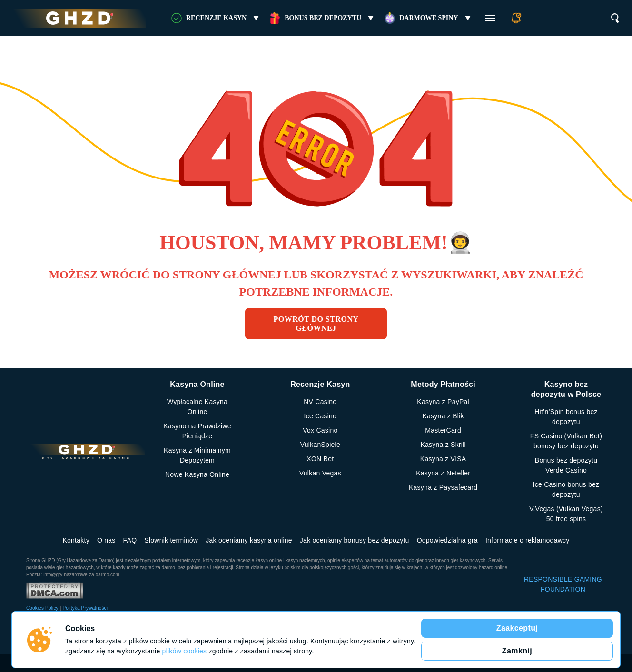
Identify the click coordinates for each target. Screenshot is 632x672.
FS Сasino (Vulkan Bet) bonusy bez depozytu (566, 441)
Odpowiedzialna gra (447, 540)
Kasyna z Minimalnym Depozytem (197, 455)
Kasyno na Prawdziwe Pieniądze (197, 431)
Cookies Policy (42, 608)
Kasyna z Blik (443, 416)
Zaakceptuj (517, 628)
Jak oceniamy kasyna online (249, 540)
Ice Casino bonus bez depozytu (566, 489)
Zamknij (517, 651)
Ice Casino (321, 416)
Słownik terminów (171, 540)
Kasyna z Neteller (443, 473)
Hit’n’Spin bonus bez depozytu (566, 417)
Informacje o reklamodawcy (528, 540)
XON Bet (320, 459)
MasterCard (443, 430)
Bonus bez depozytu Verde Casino (566, 465)
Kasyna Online (197, 384)
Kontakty (76, 540)
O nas (106, 540)
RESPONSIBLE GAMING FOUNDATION (563, 584)
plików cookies (185, 651)
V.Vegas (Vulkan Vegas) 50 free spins (566, 514)
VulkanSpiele (320, 445)
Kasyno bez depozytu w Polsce (566, 389)
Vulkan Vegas (320, 473)
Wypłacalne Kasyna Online (197, 407)
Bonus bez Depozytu (323, 18)
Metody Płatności (443, 384)
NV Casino (320, 402)
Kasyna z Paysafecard (443, 487)
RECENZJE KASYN (216, 18)
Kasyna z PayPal (443, 402)
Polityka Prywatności (85, 608)
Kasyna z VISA (443, 459)
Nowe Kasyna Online (197, 474)
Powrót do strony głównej (316, 324)
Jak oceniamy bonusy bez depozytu (355, 540)
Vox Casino (320, 430)
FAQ (130, 540)
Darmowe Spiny (429, 18)
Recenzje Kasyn (320, 384)
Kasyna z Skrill (443, 445)
